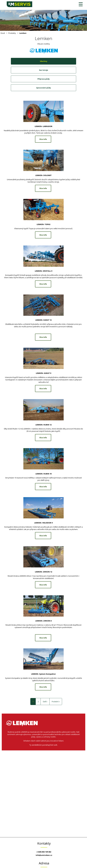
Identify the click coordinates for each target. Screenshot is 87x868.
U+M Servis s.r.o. (0, 0)
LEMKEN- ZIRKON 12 (44, 572)
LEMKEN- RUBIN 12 (44, 425)
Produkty (12, 33)
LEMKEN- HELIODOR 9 (43, 523)
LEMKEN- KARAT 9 (44, 373)
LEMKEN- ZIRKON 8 (43, 621)
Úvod (3, 33)
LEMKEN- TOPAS (44, 224)
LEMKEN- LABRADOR (44, 126)
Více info (43, 139)
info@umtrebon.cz (44, 855)
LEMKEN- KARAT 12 (43, 320)
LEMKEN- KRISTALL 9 (44, 271)
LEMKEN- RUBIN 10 (44, 474)
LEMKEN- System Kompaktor (44, 674)
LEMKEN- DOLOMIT (43, 175)
